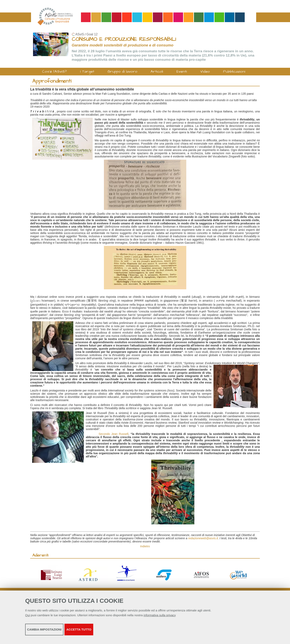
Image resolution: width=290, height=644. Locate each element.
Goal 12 (92, 34)
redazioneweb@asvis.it (203, 538)
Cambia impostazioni (57, 632)
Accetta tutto (129, 632)
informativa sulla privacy (160, 618)
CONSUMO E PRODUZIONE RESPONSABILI (124, 39)
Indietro (145, 546)
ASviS (80, 34)
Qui (27, 618)
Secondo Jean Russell (113, 434)
